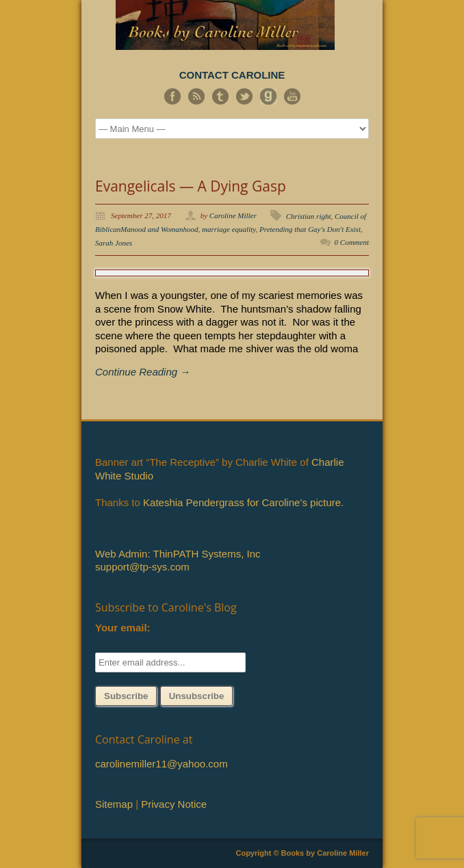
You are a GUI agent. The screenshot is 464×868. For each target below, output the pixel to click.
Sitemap (114, 804)
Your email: (123, 628)
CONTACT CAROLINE (232, 75)
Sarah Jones (114, 243)
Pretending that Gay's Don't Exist (310, 229)
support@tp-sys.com (142, 567)
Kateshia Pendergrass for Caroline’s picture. (243, 502)
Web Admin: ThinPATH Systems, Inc (178, 554)
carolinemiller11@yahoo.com (162, 764)
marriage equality (229, 229)
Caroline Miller (233, 215)
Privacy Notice (174, 804)
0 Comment (352, 242)
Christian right (309, 216)
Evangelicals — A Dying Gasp (191, 186)
